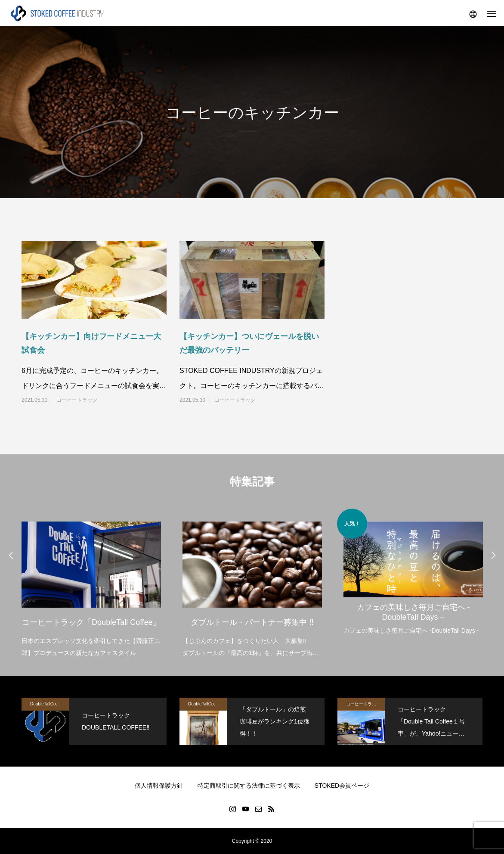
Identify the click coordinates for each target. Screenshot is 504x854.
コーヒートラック (77, 400)
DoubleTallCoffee (46, 704)
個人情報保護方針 (159, 786)
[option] (91, 584)
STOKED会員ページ (342, 786)
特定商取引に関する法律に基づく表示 (249, 786)
